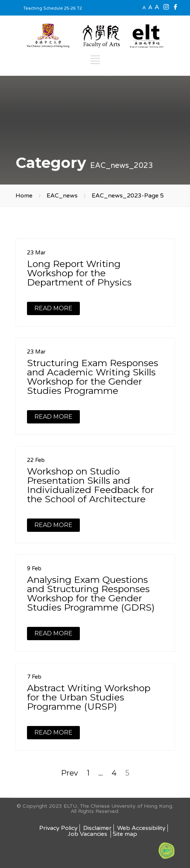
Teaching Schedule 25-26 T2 (53, 8)
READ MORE (53, 308)
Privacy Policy (58, 828)
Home (24, 196)
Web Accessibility (141, 828)
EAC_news (62, 196)
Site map (125, 834)
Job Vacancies (88, 834)
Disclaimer (97, 828)
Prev (69, 773)
